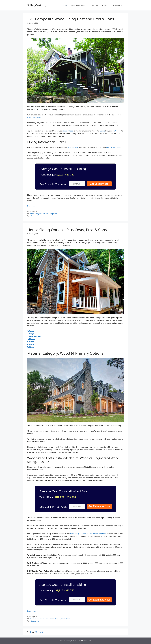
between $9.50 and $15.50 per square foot (88, 534)
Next (42, 632)
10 (36, 632)
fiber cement (73, 147)
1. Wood (31, 331)
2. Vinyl (30, 334)
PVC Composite (51, 214)
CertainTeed (68, 131)
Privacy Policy (117, 5)
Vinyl (68, 619)
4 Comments (34, 621)
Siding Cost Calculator (99, 5)
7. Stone (31, 347)
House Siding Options (37, 214)
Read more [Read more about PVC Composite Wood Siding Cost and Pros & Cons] (32, 206)
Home (65, 5)
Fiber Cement (39, 619)
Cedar (32, 619)
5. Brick (31, 342)
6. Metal (31, 344)
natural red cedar (113, 147)
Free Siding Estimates (79, 5)
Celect (102, 131)
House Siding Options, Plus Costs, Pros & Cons (67, 230)
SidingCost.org (37, 5)
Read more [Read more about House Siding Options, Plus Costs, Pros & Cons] (32, 611)
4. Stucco (31, 339)
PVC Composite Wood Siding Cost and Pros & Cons (71, 19)
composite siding (34, 117)
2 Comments (34, 216)
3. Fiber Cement (34, 336)
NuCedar (116, 131)
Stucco (63, 619)
